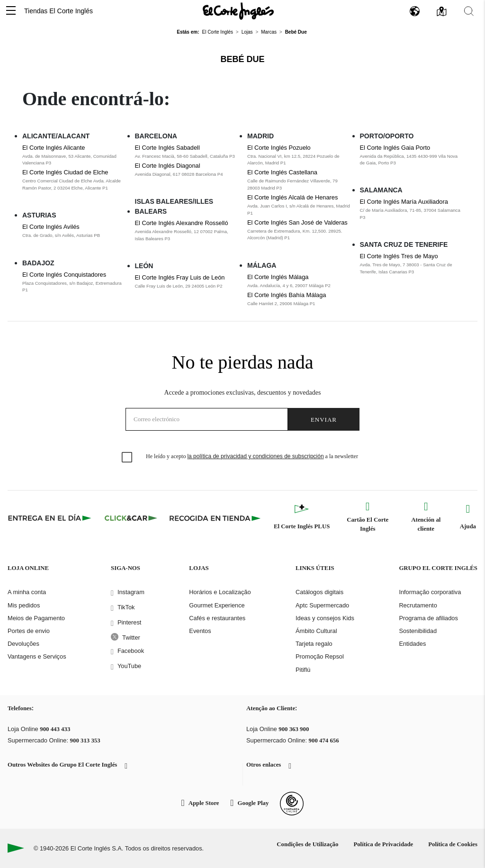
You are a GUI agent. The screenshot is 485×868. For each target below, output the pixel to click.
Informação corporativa (430, 592)
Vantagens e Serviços (37, 656)
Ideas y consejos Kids (325, 618)
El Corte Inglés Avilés (51, 227)
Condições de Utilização (307, 844)
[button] (11, 11)
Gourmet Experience (217, 605)
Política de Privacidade (383, 844)
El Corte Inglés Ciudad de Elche (65, 172)
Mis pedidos (24, 605)
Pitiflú (303, 670)
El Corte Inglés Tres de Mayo (399, 256)
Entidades (412, 644)
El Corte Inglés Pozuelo (279, 148)
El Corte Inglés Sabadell (167, 148)
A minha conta (27, 592)
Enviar (324, 420)
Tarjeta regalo (314, 644)
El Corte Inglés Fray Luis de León (180, 277)
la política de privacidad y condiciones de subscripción (255, 456)
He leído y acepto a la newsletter (252, 456)
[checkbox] (127, 458)
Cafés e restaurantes (217, 618)
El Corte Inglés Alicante (54, 148)
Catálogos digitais (319, 592)
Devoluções (23, 644)
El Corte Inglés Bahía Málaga (287, 295)
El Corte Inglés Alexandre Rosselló (182, 223)
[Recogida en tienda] (215, 518)
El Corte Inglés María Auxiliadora (404, 202)
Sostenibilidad (418, 631)
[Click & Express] (50, 518)
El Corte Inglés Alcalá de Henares (292, 197)
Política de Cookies (453, 844)
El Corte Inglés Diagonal (168, 166)
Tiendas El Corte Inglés (58, 11)
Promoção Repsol (320, 656)
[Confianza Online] (292, 804)
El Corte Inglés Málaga (278, 277)
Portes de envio (29, 631)
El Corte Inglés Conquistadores (64, 275)
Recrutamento (418, 605)
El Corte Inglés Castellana (282, 172)
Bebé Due (242, 59)
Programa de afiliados (428, 618)
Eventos (200, 631)
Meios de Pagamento (36, 618)
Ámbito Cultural (316, 631)
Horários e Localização (220, 592)
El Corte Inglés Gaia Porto (395, 148)
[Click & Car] (131, 518)
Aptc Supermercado (322, 605)
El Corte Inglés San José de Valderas (297, 222)
